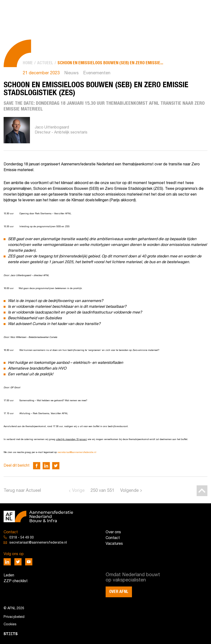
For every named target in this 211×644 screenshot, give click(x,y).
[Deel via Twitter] (56, 466)
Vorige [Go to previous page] (78, 491)
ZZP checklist (16, 581)
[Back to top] (202, 491)
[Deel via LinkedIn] (46, 466)
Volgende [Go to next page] (129, 491)
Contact (113, 538)
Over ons (113, 532)
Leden (9, 575)
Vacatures (114, 544)
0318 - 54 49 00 (22, 538)
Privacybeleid (14, 617)
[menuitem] (28, 63)
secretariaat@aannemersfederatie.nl (77, 452)
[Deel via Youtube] (29, 562)
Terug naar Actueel (22, 491)
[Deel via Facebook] (37, 466)
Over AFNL (119, 592)
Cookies (10, 624)
